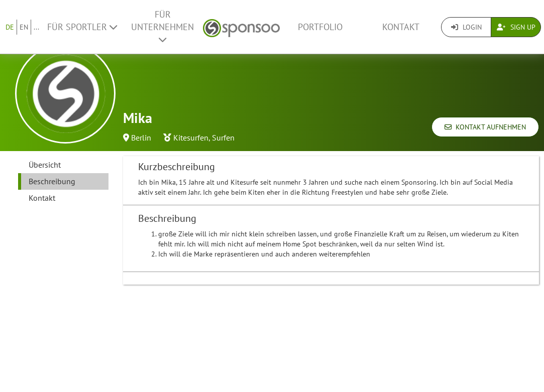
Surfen (223, 138)
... (36, 27)
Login (466, 27)
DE (10, 27)
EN (24, 27)
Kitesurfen (191, 138)
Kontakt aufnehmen (485, 127)
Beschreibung (52, 181)
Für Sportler (82, 27)
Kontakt (401, 27)
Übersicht (45, 165)
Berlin (141, 138)
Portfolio (320, 27)
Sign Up (516, 27)
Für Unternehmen (162, 26)
